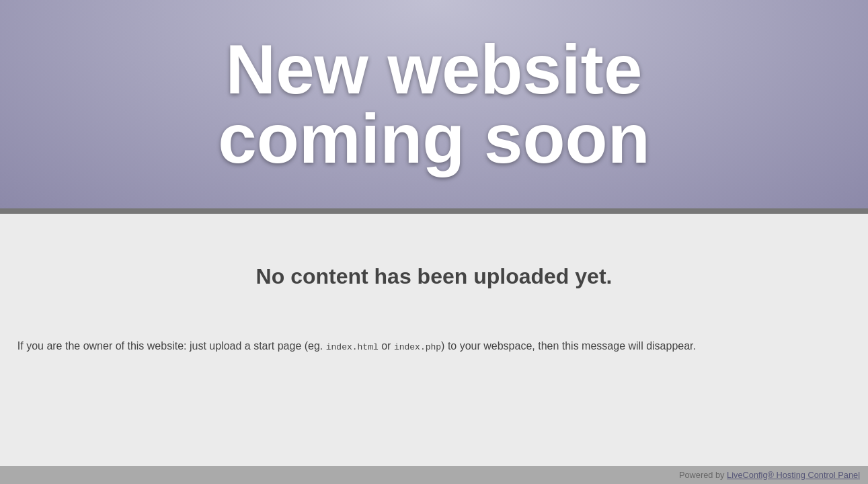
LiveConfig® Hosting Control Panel (793, 475)
